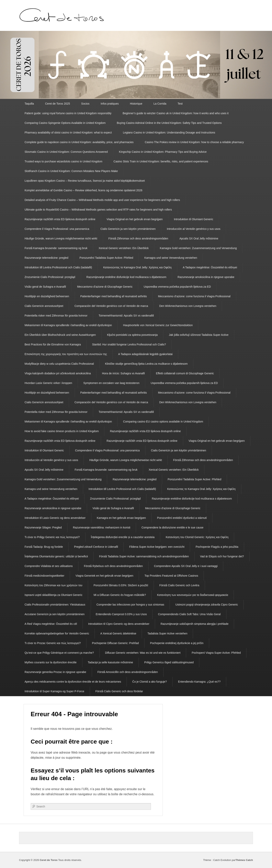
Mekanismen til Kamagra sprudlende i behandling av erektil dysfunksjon (68, 325)
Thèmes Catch (244, 860)
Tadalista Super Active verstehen (167, 633)
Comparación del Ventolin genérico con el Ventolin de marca (111, 306)
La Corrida (160, 104)
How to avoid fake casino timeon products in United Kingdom (62, 431)
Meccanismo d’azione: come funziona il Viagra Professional (194, 296)
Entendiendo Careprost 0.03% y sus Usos (121, 614)
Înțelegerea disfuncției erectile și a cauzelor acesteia (123, 537)
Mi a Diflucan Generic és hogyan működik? (120, 595)
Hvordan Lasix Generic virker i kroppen (48, 383)
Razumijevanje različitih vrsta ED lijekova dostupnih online (60, 219)
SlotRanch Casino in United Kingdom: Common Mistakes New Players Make (71, 171)
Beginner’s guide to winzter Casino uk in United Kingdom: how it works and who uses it (176, 113)
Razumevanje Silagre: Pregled (43, 527)
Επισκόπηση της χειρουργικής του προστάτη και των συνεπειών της (66, 354)
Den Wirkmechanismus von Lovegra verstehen (188, 306)
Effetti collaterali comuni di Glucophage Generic (185, 373)
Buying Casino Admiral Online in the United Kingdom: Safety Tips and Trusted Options (169, 123)
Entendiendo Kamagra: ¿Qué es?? (199, 682)
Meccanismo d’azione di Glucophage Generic (105, 287)
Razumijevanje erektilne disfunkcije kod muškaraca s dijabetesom (126, 277)
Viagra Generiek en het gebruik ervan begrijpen (104, 576)
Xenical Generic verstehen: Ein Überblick (124, 248)
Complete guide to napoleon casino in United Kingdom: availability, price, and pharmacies (79, 142)
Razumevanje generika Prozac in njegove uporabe (55, 672)
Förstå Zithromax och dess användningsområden (138, 238)
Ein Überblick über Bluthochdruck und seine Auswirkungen (60, 335)
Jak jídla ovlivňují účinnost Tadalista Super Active (199, 335)
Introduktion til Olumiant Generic (194, 219)
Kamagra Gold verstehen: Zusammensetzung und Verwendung (198, 248)
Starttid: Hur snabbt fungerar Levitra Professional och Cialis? (129, 344)
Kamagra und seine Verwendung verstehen (171, 258)
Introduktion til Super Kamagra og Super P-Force (54, 691)
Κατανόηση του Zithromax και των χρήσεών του (53, 585)
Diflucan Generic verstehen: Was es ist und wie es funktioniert (143, 653)
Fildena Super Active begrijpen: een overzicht (157, 547)
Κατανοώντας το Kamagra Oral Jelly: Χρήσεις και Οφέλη (137, 267)
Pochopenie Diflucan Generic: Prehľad (115, 643)
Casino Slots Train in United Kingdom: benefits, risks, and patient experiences (161, 161)
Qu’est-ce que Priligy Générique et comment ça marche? (59, 653)
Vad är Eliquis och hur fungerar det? (222, 556)
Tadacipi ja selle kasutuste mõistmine (110, 662)
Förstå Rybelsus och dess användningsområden (113, 566)
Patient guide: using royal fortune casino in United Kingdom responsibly (68, 113)
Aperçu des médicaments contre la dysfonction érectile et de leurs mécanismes (73, 682)
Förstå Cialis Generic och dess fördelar (119, 691)
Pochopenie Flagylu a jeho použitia (217, 547)
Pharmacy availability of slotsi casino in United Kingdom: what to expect (68, 133)
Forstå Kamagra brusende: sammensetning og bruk (56, 248)
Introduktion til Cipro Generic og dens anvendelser (119, 624)
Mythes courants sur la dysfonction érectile (51, 662)
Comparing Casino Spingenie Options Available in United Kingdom (65, 123)
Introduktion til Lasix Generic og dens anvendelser (55, 518)
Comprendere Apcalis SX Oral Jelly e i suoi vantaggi (186, 566)
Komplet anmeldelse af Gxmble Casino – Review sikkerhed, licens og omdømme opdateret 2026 (83, 190)
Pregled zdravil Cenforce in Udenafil (96, 547)
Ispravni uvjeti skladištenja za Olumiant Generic (53, 595)
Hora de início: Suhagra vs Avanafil (123, 373)
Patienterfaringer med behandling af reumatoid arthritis (114, 296)
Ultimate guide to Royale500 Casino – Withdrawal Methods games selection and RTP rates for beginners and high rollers (98, 210)
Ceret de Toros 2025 (57, 104)
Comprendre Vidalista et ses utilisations (49, 566)
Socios (85, 104)
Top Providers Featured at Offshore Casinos (171, 576)
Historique (136, 104)
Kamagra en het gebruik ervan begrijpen (121, 518)
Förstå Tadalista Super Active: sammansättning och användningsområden (144, 556)
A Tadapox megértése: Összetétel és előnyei (210, 267)
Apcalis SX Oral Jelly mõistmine (199, 238)
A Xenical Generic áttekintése (118, 633)
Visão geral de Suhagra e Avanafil (45, 287)
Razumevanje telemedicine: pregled (46, 258)
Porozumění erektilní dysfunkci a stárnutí (182, 518)
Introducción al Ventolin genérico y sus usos (194, 229)
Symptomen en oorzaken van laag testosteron (111, 383)
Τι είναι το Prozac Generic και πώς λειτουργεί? (53, 643)
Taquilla (29, 104)
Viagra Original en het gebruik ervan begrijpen (135, 219)
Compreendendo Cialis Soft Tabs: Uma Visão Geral (189, 614)
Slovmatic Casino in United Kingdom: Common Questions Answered (66, 152)
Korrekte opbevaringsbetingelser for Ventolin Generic (57, 633)
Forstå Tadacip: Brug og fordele (44, 547)
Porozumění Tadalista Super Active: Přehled (106, 258)
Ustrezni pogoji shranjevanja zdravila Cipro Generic (207, 605)
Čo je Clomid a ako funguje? (150, 682)
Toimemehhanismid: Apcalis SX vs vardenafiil (126, 316)
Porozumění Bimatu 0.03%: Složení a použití (121, 585)
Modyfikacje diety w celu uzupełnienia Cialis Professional (59, 364)
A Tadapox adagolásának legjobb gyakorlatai (145, 354)
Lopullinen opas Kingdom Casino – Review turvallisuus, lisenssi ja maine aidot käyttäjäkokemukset (85, 181)
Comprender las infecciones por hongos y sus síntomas (130, 605)
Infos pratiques (110, 104)
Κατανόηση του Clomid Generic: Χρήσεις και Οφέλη (197, 537)
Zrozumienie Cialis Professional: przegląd (50, 277)
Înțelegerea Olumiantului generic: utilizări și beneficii (56, 556)
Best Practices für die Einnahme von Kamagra (53, 344)
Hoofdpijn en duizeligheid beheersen (47, 296)
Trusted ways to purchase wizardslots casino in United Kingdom (63, 161)
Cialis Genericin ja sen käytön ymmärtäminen (128, 229)
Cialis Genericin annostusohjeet (44, 306)
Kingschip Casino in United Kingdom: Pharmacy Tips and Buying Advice (163, 152)
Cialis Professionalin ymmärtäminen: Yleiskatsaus (55, 605)
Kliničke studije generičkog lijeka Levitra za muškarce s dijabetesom (146, 364)
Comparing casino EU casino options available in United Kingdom (163, 422)
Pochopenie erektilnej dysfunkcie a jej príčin (177, 643)
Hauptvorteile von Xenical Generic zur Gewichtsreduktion (158, 325)
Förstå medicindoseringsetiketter (44, 576)
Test (180, 104)
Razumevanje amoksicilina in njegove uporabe (206, 277)
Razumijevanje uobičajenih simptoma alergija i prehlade (195, 624)
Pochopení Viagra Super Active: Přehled (216, 653)
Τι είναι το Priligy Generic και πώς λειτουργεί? (52, 537)
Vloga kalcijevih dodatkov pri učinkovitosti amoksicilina (58, 373)
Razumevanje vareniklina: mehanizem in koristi (102, 527)
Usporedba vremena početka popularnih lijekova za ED (177, 287)
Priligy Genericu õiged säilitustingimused (169, 662)
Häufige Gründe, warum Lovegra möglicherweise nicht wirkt (61, 238)
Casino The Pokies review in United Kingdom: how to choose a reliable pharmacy (194, 142)
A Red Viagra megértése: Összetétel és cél (51, 624)
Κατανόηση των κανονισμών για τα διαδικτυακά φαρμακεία (193, 595)
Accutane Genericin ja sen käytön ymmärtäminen (55, 614)
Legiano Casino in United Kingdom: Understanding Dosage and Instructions (169, 133)
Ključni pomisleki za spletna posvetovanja (132, 335)
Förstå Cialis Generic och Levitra (179, 585)
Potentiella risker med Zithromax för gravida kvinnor (56, 316)
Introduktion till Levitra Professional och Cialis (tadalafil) (58, 267)
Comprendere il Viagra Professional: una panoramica (57, 229)
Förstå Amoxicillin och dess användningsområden (128, 672)
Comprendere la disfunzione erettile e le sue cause (172, 527)
